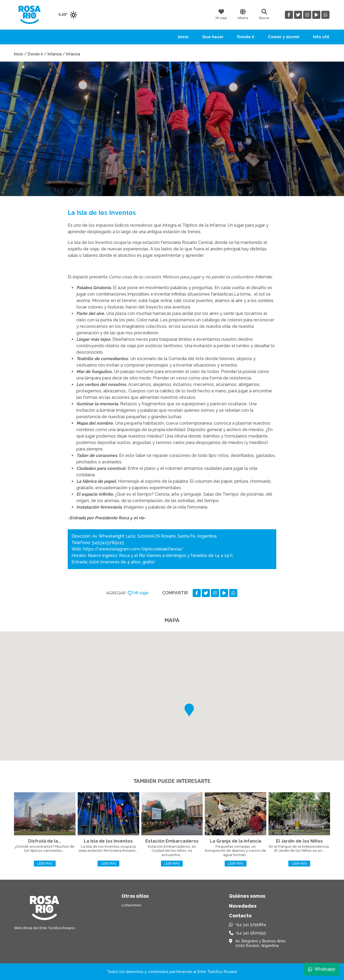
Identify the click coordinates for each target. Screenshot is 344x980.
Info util (321, 37)
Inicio (183, 37)
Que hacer (213, 37)
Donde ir (246, 37)
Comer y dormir (284, 37)
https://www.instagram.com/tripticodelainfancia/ (133, 549)
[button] (189, 710)
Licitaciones (131, 905)
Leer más (45, 864)
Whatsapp (322, 969)
